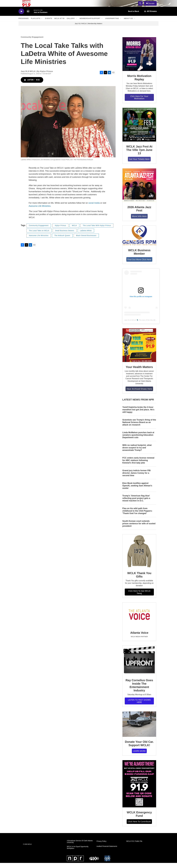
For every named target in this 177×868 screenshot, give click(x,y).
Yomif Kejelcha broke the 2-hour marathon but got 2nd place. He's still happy (138, 415)
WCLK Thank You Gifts (139, 580)
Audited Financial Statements (107, 851)
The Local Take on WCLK (39, 236)
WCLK (74, 231)
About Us (128, 24)
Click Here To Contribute (139, 827)
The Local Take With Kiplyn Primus (97, 231)
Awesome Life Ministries (40, 211)
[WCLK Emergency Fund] (139, 789)
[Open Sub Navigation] (42, 24)
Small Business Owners (65, 236)
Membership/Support (90, 24)
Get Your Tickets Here (139, 164)
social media (94, 208)
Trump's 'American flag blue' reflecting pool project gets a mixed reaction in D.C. (136, 503)
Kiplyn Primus (60, 231)
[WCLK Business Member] (139, 241)
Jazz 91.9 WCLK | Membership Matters (88, 29)
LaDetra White (86, 236)
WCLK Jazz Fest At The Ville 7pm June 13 (139, 155)
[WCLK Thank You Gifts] (139, 556)
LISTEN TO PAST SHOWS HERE (139, 706)
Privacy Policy (101, 846)
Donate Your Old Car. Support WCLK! (139, 749)
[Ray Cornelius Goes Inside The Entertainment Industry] (139, 666)
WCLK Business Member (139, 257)
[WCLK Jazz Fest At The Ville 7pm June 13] (139, 130)
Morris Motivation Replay (139, 83)
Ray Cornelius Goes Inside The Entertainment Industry (139, 690)
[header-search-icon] (141, 6)
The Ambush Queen (62, 241)
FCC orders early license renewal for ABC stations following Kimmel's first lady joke (138, 465)
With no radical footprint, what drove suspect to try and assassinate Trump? (137, 453)
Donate (153, 6)
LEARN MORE (139, 756)
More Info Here (139, 221)
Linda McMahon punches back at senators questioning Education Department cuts (138, 440)
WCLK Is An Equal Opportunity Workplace (78, 853)
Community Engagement (32, 42)
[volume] (28, 16)
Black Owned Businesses (86, 241)
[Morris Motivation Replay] (139, 59)
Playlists (36, 24)
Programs (24, 24)
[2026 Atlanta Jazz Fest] (139, 190)
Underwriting (112, 24)
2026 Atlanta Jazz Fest (139, 214)
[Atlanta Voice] (139, 620)
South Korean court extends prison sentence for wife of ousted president (139, 529)
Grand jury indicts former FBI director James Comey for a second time (136, 478)
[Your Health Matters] (139, 350)
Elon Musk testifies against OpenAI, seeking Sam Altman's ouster (137, 491)
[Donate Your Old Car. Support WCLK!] (139, 729)
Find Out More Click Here (139, 264)
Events (49, 24)
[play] (21, 16)
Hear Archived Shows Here (139, 394)
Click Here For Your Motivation (139, 102)
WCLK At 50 (59, 24)
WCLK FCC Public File (134, 846)
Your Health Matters (139, 372)
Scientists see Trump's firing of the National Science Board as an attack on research (139, 427)
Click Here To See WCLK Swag (139, 597)
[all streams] (150, 16)
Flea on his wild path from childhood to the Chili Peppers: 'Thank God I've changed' (137, 516)
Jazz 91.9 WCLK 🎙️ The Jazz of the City (139, 325)
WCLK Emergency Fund (139, 819)
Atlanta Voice (139, 638)
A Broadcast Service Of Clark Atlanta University (80, 847)
